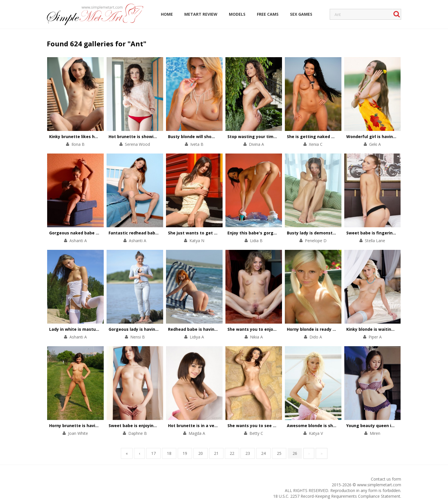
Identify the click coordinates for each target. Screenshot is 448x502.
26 (295, 453)
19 (185, 453)
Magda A (197, 433)
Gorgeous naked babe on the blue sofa (89, 233)
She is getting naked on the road (321, 137)
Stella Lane (375, 241)
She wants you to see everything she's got (272, 426)
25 (279, 453)
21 (216, 453)
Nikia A (256, 337)
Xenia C (316, 144)
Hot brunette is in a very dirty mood (205, 426)
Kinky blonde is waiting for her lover (384, 329)
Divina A (256, 144)
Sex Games (301, 14)
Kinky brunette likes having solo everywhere (95, 137)
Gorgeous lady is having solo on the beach (152, 329)
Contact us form (386, 479)
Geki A (375, 144)
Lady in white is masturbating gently (87, 329)
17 (153, 453)
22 (232, 453)
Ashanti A (78, 241)
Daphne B (138, 433)
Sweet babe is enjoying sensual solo (146, 426)
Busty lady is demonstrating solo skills (327, 233)
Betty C (256, 433)
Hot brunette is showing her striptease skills (155, 137)
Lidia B (256, 241)
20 (201, 453)
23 (248, 453)
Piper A (375, 337)
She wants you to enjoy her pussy (262, 329)
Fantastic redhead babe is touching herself (153, 233)
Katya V (316, 433)
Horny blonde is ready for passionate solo (330, 329)
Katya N (197, 241)
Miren (375, 433)
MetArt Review (201, 14)
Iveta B (197, 144)
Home (167, 14)
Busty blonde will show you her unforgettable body (221, 137)
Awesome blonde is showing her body (326, 426)
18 (169, 453)
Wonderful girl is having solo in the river (388, 137)
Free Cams (268, 14)
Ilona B (78, 144)
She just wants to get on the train (203, 233)
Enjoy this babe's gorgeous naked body (268, 233)
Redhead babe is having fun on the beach (211, 329)
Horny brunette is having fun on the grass (93, 426)
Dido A (316, 337)
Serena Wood (137, 144)
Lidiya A (197, 337)
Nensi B (138, 337)
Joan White (78, 433)
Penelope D (316, 241)
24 (263, 453)
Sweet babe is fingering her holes (381, 233)
